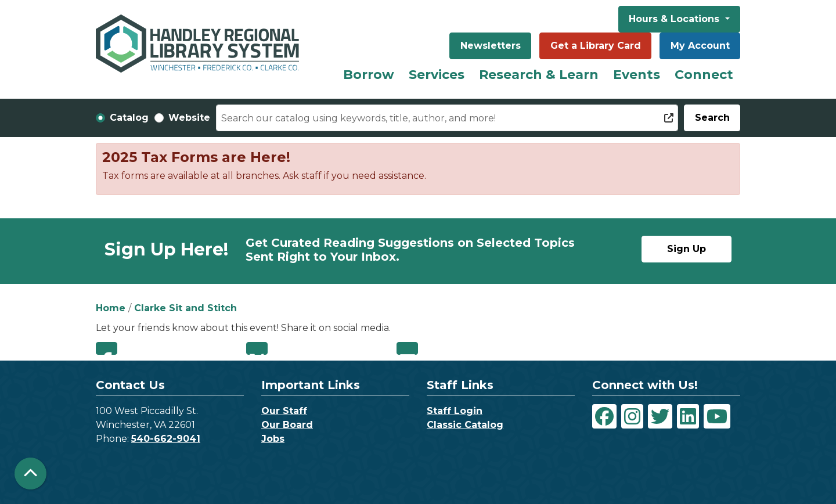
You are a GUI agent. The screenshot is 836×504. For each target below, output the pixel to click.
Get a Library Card (596, 46)
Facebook (107, 348)
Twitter (257, 348)
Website (189, 118)
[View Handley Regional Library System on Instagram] (632, 416)
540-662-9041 (166, 439)
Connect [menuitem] (704, 75)
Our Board (287, 425)
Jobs (273, 439)
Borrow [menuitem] (369, 75)
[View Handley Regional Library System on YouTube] (717, 416)
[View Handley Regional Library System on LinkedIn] (688, 416)
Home (111, 308)
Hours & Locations (675, 19)
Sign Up (687, 249)
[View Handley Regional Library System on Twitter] (660, 416)
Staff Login (455, 411)
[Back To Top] (30, 474)
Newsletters (491, 46)
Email (407, 348)
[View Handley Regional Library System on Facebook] (604, 416)
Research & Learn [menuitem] (539, 75)
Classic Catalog (465, 425)
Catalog (129, 118)
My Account (700, 46)
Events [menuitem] (637, 75)
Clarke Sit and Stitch (185, 308)
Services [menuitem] (437, 75)
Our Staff (284, 411)
